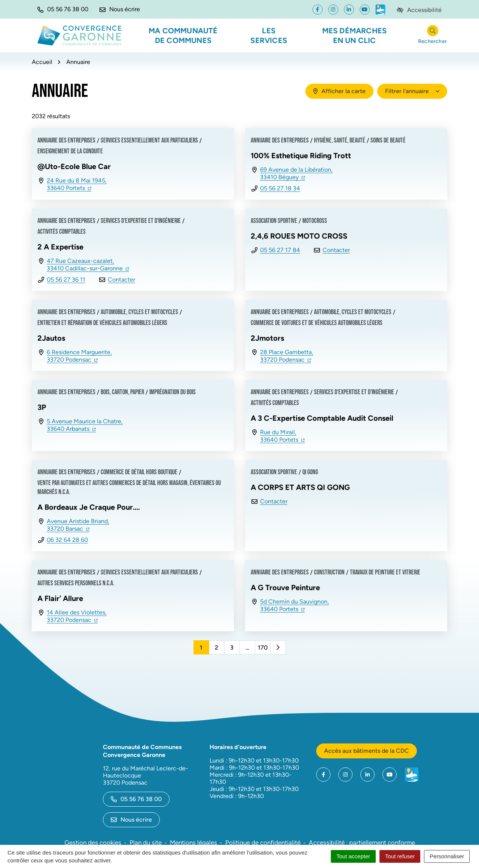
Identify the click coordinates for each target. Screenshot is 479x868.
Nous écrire (131, 820)
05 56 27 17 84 (280, 250)
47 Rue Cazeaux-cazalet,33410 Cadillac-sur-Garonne (88, 265)
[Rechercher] (432, 36)
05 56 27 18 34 (280, 188)
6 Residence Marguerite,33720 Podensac (79, 356)
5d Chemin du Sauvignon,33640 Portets (295, 605)
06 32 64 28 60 (67, 540)
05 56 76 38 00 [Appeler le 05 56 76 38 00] (136, 799)
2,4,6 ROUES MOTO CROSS (299, 236)
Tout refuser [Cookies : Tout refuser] (400, 856)
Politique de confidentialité (263, 843)
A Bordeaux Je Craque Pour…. (89, 507)
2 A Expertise (60, 247)
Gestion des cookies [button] (93, 843)
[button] (63, 9)
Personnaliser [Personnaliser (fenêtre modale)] (447, 856)
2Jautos (51, 338)
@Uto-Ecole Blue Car (74, 166)
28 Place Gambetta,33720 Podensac (287, 356)
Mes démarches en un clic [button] (355, 36)
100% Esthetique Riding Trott (301, 156)
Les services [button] (269, 36)
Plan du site (146, 843)
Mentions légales (193, 843)
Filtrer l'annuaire (412, 91)
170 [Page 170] (263, 648)
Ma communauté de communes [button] (183, 36)
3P (42, 407)
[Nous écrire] (120, 9)
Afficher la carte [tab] (339, 91)
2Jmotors (267, 338)
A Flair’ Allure (60, 598)
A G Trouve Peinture (285, 588)
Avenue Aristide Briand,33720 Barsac (78, 525)
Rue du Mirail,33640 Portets (282, 436)
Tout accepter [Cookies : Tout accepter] (353, 856)
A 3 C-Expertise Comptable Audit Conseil (322, 418)
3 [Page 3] (232, 648)
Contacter (121, 280)
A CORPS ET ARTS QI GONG (300, 487)
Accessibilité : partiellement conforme (362, 843)
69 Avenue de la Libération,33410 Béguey (296, 173)
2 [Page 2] (216, 648)
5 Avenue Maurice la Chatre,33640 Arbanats (85, 425)
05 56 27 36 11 (66, 280)
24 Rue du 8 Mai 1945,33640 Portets (77, 184)
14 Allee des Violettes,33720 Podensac (77, 616)
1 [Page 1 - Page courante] (201, 648)
